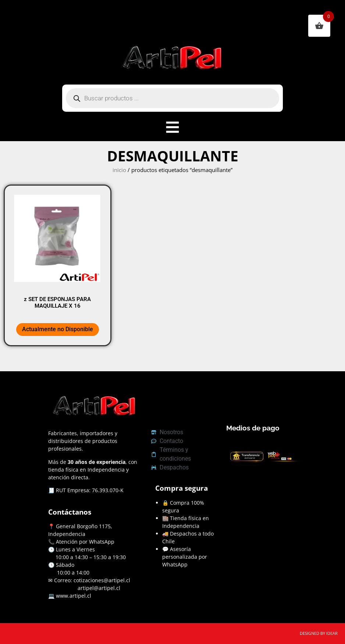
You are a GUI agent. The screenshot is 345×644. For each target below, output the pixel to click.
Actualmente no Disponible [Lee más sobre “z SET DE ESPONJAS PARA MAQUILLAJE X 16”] (58, 329)
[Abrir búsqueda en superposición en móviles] (172, 98)
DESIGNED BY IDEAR (319, 633)
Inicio (119, 170)
